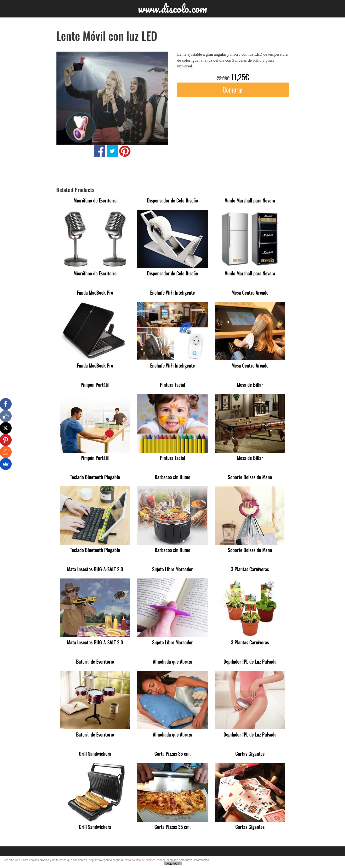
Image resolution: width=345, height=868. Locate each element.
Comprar (233, 90)
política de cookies (144, 860)
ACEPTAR (172, 864)
